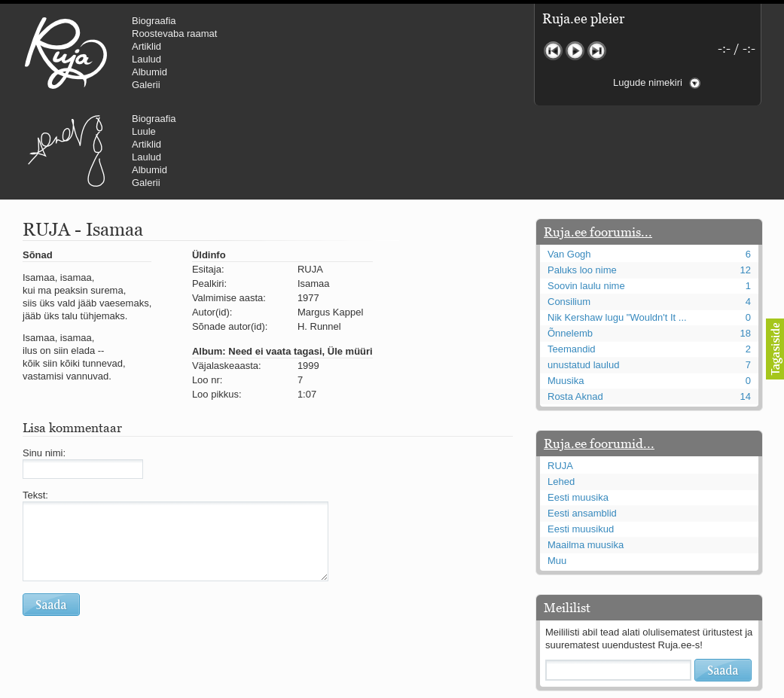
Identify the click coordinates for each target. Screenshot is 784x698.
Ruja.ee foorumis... (598, 142)
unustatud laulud (583, 274)
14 (746, 306)
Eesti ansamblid (582, 423)
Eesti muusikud (581, 439)
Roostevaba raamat (174, 34)
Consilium (569, 211)
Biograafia (154, 21)
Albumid (149, 72)
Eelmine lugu (553, 51)
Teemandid (572, 259)
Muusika (566, 290)
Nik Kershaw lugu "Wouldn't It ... (617, 227)
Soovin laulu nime (586, 195)
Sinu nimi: (44, 363)
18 (746, 243)
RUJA (66, 53)
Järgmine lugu (597, 51)
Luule (398, 34)
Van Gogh (569, 164)
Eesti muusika (578, 407)
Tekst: (35, 405)
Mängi (575, 51)
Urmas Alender (320, 53)
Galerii (146, 85)
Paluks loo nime (582, 180)
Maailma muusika (586, 454)
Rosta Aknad (575, 306)
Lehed (561, 391)
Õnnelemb (570, 243)
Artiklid (146, 46)
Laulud (146, 59)
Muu (557, 470)
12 (746, 180)
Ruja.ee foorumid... (599, 353)
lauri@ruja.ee (283, 687)
